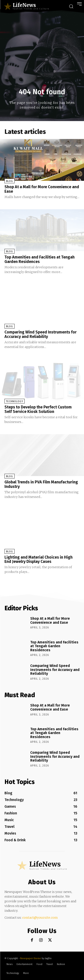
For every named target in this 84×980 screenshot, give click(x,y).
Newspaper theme (31, 958)
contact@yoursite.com (40, 918)
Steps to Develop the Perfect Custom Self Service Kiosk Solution (38, 409)
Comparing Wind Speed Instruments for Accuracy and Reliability (41, 334)
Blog (10, 181)
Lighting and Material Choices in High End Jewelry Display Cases (39, 559)
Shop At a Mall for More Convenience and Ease (42, 189)
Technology (15, 401)
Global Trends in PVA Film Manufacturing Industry (41, 484)
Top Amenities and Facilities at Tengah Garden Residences (40, 259)
